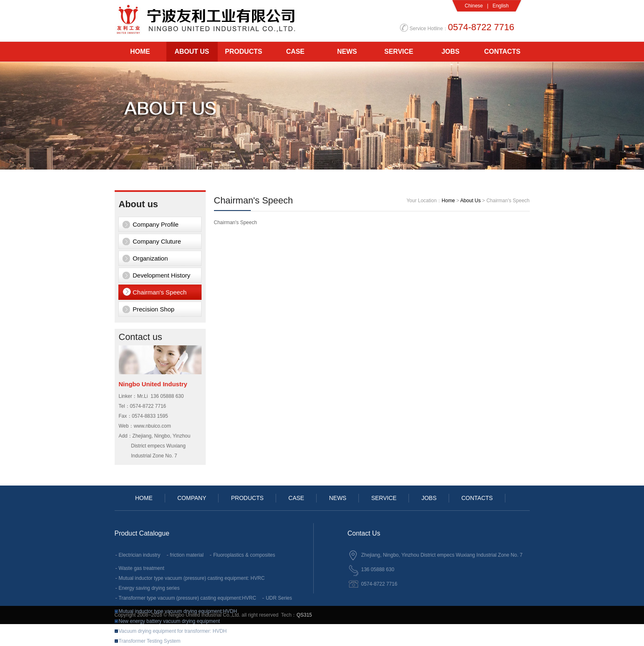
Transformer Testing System (150, 641)
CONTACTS (502, 51)
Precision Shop (154, 309)
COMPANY (192, 498)
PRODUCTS (244, 51)
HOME (140, 51)
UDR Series (279, 598)
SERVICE (399, 51)
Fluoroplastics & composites (244, 555)
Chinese (474, 6)
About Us (470, 201)
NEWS (347, 51)
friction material (187, 555)
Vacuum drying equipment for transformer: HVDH (173, 631)
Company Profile (156, 224)
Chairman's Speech (160, 292)
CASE (295, 51)
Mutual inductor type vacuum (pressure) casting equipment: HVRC (192, 578)
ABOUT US (192, 51)
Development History (162, 275)
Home (448, 201)
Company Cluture (157, 241)
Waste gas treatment (142, 568)
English (501, 6)
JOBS (451, 51)
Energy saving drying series (149, 588)
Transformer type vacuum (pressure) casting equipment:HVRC (187, 598)
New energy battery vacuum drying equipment (169, 621)
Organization (150, 258)
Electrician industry (140, 555)
